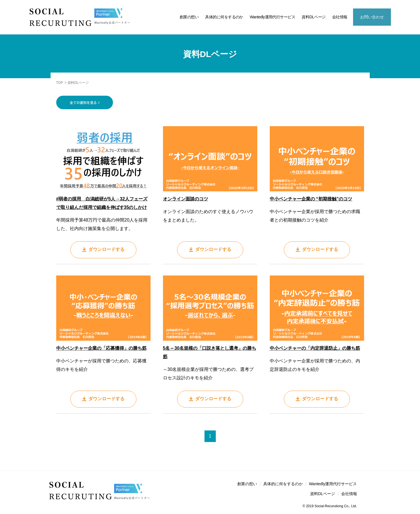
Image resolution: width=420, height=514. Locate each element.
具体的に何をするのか (224, 17)
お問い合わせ (372, 17)
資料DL (412, 441)
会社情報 (340, 17)
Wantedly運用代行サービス (272, 17)
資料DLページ (314, 17)
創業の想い (189, 17)
